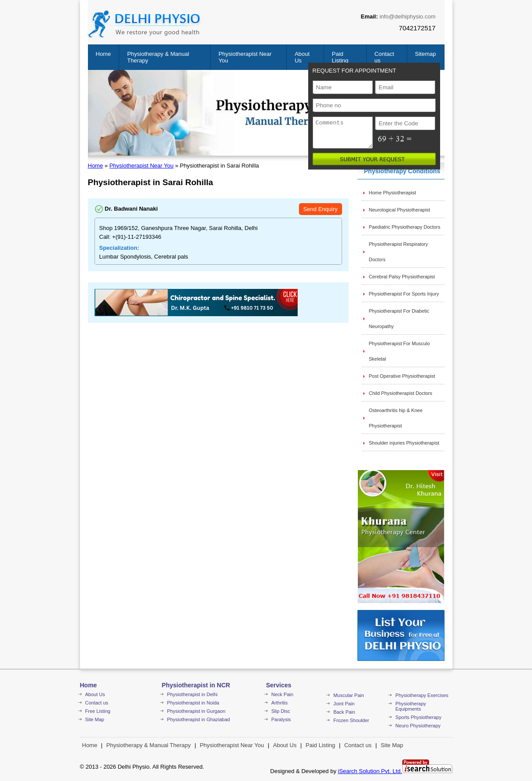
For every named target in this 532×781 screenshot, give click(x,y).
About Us (95, 694)
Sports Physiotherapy (418, 717)
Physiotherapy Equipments (411, 706)
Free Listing (98, 711)
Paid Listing (340, 57)
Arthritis (279, 703)
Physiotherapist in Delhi (192, 694)
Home (104, 54)
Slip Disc (281, 711)
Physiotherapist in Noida (193, 703)
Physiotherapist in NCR (196, 685)
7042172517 (417, 28)
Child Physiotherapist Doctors (401, 393)
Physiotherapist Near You (142, 166)
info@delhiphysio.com (407, 16)
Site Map (95, 719)
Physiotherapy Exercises (422, 695)
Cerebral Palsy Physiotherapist (402, 277)
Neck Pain (282, 694)
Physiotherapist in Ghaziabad (199, 719)
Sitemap (426, 54)
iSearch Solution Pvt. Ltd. (370, 771)
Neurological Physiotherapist (399, 210)
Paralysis (281, 719)
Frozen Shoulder (351, 720)
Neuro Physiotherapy (418, 726)
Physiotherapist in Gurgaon (196, 711)
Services (279, 685)
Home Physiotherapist (393, 193)
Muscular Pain (349, 695)
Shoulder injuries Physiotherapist (404, 443)
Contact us (97, 703)
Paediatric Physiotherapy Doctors (405, 227)
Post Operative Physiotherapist (402, 376)
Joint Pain (344, 704)
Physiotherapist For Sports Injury (404, 294)
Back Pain (344, 712)
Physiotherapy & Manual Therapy (149, 745)
